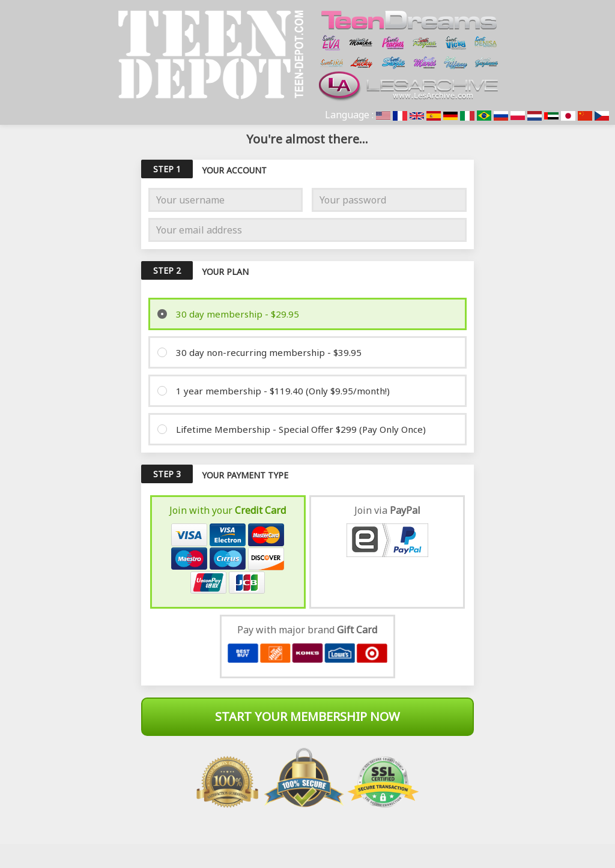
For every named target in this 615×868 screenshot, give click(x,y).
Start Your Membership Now (307, 716)
